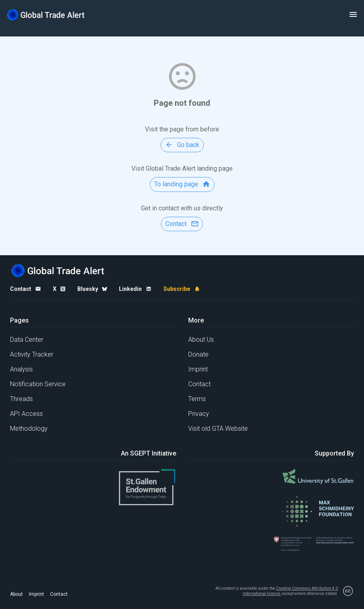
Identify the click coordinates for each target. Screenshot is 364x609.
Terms (197, 399)
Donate (198, 354)
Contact (199, 384)
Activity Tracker (32, 354)
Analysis (21, 369)
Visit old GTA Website (218, 429)
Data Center (27, 340)
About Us (201, 340)
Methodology (29, 429)
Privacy (199, 414)
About (16, 594)
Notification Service (38, 384)
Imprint (198, 369)
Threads (21, 399)
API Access (26, 414)
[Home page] (46, 15)
